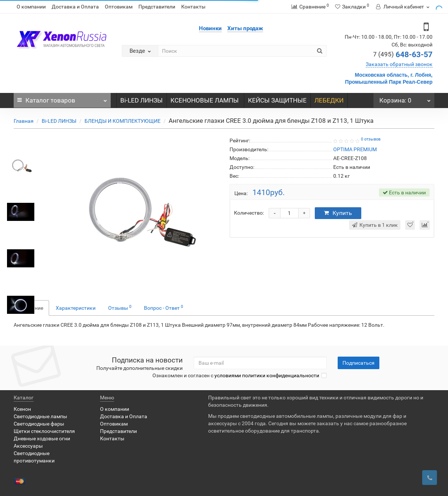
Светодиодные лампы (40, 416)
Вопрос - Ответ (163, 308)
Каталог (62, 98)
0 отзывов (371, 139)
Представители (157, 7)
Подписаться (359, 363)
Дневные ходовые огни (42, 438)
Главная (24, 121)
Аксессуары (28, 446)
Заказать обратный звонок (399, 64)
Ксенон (22, 409)
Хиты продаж (245, 28)
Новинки (210, 28)
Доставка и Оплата (75, 7)
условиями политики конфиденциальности (267, 375)
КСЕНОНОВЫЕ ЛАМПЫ (205, 100)
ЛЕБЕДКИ (329, 100)
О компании (31, 7)
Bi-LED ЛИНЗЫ (142, 100)
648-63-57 (403, 55)
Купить (338, 213)
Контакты (193, 7)
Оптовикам (119, 7)
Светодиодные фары (39, 424)
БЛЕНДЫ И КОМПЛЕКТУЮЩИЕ (123, 121)
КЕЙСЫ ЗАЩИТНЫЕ (277, 100)
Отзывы (120, 308)
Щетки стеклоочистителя (44, 431)
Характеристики (76, 308)
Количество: (249, 213)
